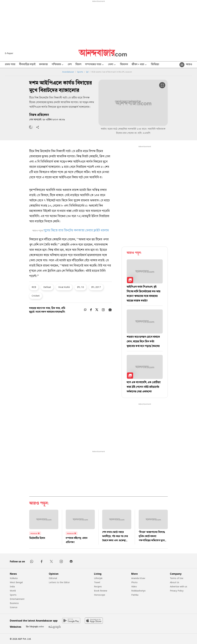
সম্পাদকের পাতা (95, 65)
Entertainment (17, 599)
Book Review (101, 591)
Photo (134, 582)
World (13, 591)
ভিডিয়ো (155, 65)
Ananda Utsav (138, 578)
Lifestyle (98, 578)
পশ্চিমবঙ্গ (58, 65)
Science (14, 607)
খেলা (112, 65)
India (12, 586)
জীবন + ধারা (139, 65)
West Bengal (16, 582)
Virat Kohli (64, 287)
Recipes (98, 586)
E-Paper (9, 53)
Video (134, 586)
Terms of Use (177, 578)
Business (14, 603)
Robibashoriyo (138, 591)
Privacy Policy (177, 591)
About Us (175, 582)
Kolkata (14, 578)
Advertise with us (179, 586)
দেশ (70, 65)
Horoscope (100, 595)
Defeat (47, 287)
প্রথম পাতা (10, 65)
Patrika (135, 595)
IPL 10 (80, 287)
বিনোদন (124, 65)
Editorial (53, 578)
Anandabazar (68, 72)
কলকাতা (43, 65)
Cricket (36, 296)
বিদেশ (78, 65)
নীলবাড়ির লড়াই (27, 65)
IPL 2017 (96, 287)
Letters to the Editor (59, 582)
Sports (80, 72)
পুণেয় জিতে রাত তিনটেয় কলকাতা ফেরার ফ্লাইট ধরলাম (76, 231)
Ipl (87, 72)
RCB (34, 287)
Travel (97, 582)
